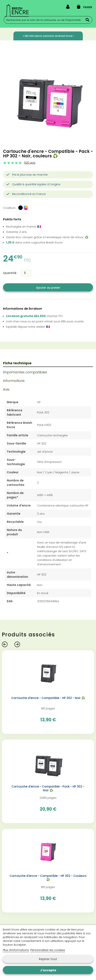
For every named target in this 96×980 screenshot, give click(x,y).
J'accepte (48, 970)
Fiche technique (17, 363)
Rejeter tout (48, 959)
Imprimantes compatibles (25, 372)
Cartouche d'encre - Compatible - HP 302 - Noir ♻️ (48, 698)
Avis (6, 389)
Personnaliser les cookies (48, 950)
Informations (14, 381)
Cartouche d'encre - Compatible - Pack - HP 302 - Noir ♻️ (48, 788)
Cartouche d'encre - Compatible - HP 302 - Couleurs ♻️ (48, 878)
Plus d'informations (16, 950)
